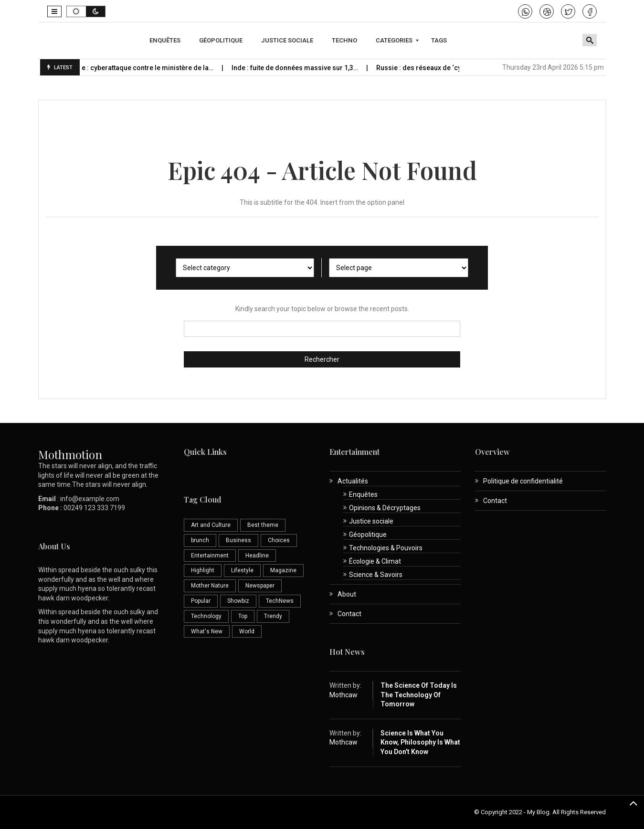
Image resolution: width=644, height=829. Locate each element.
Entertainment (210, 556)
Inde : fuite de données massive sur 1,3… (314, 68)
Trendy (273, 616)
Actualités (353, 481)
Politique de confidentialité (523, 481)
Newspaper (260, 586)
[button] (54, 11)
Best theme (263, 525)
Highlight (203, 570)
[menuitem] (166, 41)
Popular (201, 601)
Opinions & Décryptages (385, 508)
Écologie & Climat (375, 561)
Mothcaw (343, 695)
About (347, 594)
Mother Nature (210, 586)
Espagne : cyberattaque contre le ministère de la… (155, 68)
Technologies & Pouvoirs (386, 548)
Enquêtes (363, 494)
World (247, 631)
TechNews (280, 601)
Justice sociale (371, 521)
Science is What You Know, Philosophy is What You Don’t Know (420, 742)
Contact (349, 614)
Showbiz (238, 601)
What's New (207, 631)
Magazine (283, 570)
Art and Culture (211, 525)
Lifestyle (242, 570)
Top (243, 616)
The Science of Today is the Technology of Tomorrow (419, 695)
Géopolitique (368, 535)
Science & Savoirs (376, 575)
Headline (257, 556)
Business (238, 540)
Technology (206, 616)
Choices (279, 540)
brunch (200, 540)
